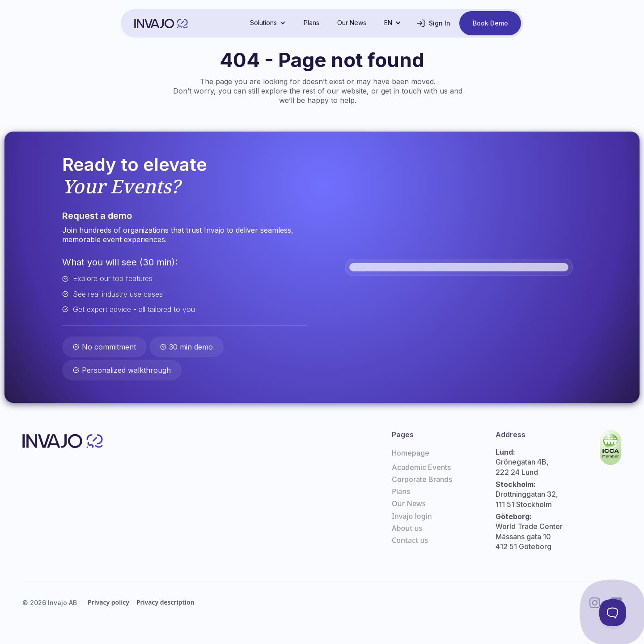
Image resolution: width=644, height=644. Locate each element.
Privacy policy (108, 602)
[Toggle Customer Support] (613, 613)
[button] (268, 23)
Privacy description (165, 602)
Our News (352, 23)
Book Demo (490, 23)
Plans (311, 23)
